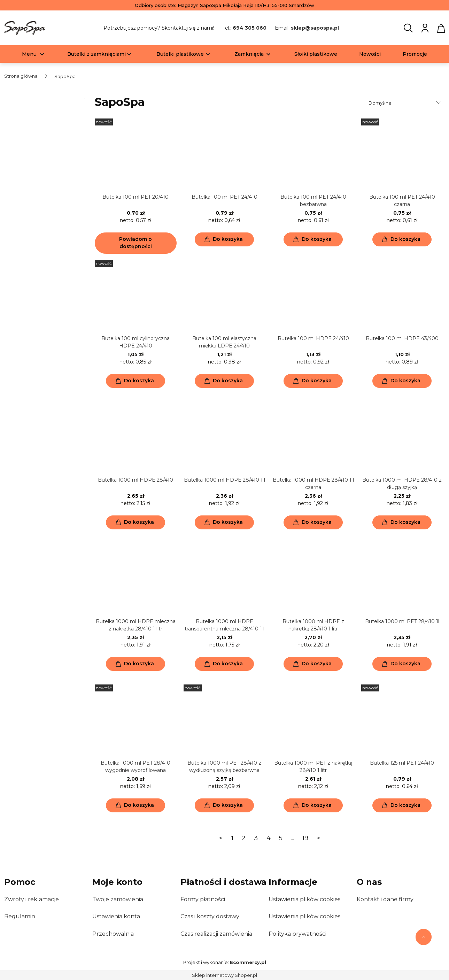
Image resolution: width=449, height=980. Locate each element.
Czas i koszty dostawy (210, 916)
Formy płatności (203, 899)
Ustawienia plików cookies (304, 899)
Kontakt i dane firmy (385, 899)
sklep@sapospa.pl (315, 28)
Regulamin (20, 916)
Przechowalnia (113, 934)
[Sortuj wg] (406, 103)
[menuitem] (29, 54)
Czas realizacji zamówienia (216, 934)
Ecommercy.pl (248, 962)
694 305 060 (250, 28)
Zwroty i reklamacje (32, 899)
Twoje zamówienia (118, 899)
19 (305, 838)
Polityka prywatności (297, 934)
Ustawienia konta (116, 916)
